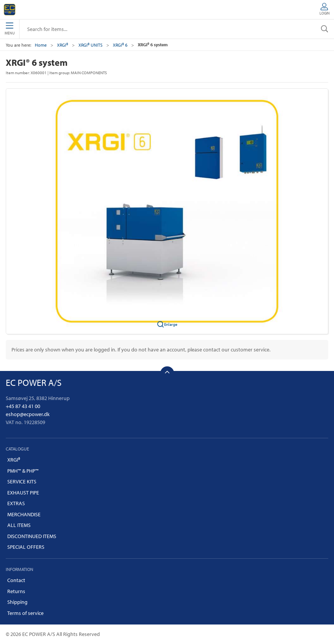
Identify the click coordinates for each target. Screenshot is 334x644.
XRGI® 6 (120, 45)
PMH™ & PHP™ (23, 471)
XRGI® (63, 45)
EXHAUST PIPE (23, 493)
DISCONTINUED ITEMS (32, 536)
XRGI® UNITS (90, 45)
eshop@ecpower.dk (28, 414)
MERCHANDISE (24, 514)
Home (41, 45)
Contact (16, 580)
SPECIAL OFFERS (26, 547)
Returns (16, 591)
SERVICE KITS (22, 481)
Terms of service (25, 613)
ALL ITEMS (19, 525)
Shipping (17, 602)
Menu (10, 29)
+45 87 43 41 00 (23, 406)
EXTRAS (16, 503)
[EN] (10, 10)
